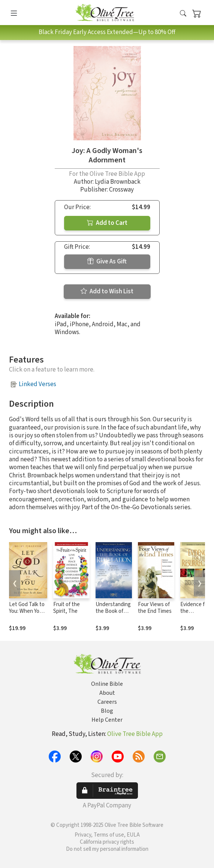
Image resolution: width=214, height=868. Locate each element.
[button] (183, 14)
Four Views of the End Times (155, 608)
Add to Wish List (107, 291)
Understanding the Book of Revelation (113, 612)
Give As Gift (107, 262)
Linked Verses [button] (37, 384)
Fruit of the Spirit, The (67, 608)
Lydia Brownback (118, 182)
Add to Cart (107, 223)
